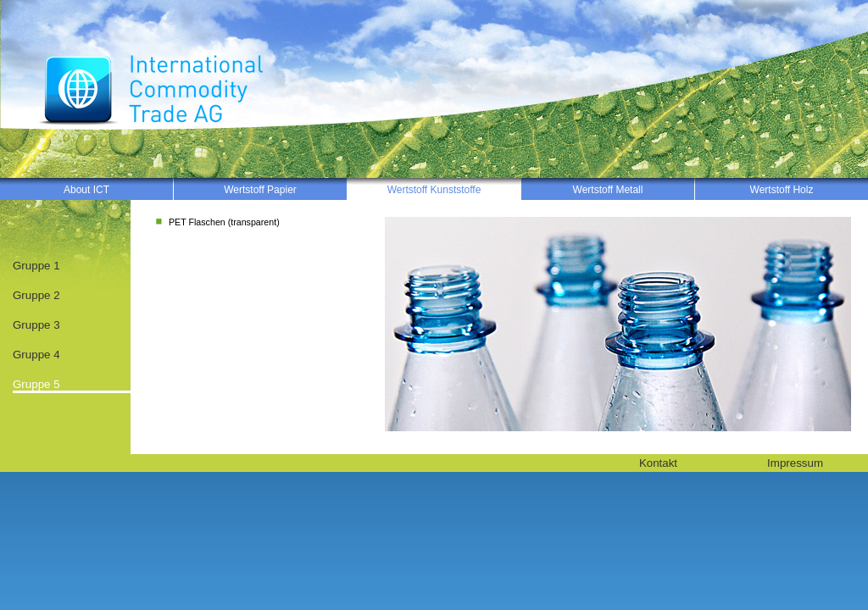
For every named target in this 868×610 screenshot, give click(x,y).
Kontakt (658, 463)
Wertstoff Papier (260, 190)
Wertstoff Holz (782, 190)
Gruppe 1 (36, 266)
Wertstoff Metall (608, 190)
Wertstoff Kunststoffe (434, 190)
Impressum (795, 463)
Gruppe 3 (36, 325)
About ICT (86, 190)
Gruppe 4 (36, 355)
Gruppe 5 (36, 384)
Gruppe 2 (36, 295)
